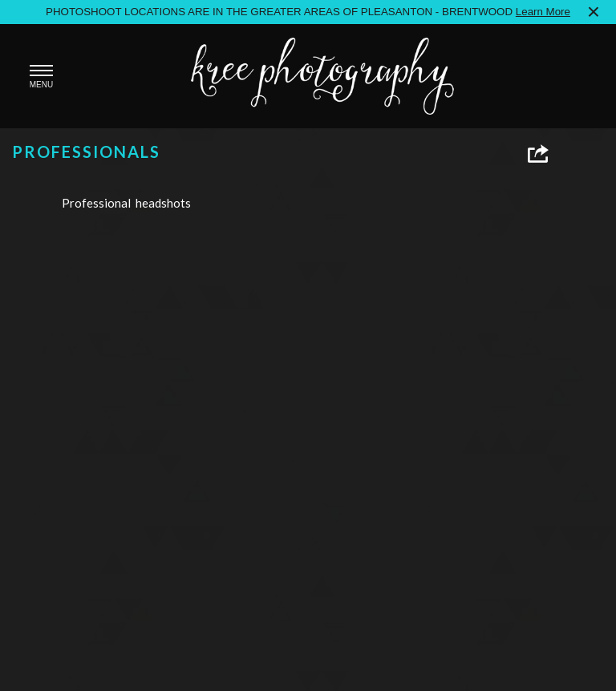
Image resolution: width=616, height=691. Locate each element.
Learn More (543, 12)
